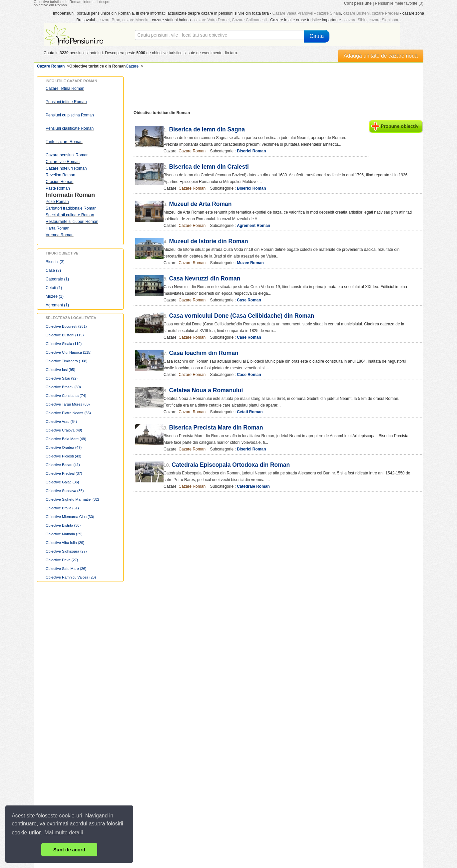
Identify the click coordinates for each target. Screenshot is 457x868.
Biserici (55, 262)
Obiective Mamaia (64, 534)
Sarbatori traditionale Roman (71, 208)
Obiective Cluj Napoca (69, 352)
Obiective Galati (62, 482)
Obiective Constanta (66, 396)
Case (53, 270)
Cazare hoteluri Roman (66, 168)
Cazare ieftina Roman (65, 88)
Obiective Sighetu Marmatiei (72, 499)
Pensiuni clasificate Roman (70, 128)
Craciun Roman (59, 182)
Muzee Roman (250, 263)
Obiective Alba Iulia (65, 543)
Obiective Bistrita (63, 525)
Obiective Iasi (60, 370)
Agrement (57, 305)
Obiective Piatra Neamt (68, 413)
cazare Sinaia (329, 13)
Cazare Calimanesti (249, 20)
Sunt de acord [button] (69, 850)
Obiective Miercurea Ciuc (70, 517)
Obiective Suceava (65, 491)
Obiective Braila (62, 508)
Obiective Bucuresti (66, 326)
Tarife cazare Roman (64, 142)
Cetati (54, 288)
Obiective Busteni (65, 335)
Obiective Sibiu (62, 378)
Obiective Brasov (63, 387)
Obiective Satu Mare (66, 569)
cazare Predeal (385, 13)
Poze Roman (57, 202)
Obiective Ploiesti (63, 456)
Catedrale (57, 279)
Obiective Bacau (63, 465)
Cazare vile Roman (63, 162)
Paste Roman (58, 188)
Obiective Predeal (64, 473)
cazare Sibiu (355, 20)
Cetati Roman (250, 412)
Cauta (317, 36)
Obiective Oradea (64, 447)
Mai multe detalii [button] (64, 833)
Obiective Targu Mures (68, 404)
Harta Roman (57, 228)
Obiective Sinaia (64, 344)
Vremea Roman (60, 235)
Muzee (55, 296)
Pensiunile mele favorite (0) (399, 3)
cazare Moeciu (135, 20)
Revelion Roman (60, 175)
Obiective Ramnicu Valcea (71, 577)
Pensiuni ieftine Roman (66, 102)
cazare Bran (109, 20)
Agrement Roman (253, 226)
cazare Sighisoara (385, 20)
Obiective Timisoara (66, 361)
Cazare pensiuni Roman (67, 155)
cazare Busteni (356, 13)
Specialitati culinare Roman (70, 215)
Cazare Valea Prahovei (293, 13)
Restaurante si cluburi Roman (72, 222)
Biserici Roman (251, 151)
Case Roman (249, 300)
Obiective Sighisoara (66, 551)
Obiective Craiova (64, 430)
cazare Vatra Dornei (212, 20)
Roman (85, 195)
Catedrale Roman (253, 486)
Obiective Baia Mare (66, 439)
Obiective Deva (62, 560)
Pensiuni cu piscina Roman (70, 115)
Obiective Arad (61, 422)
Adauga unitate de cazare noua (381, 56)
